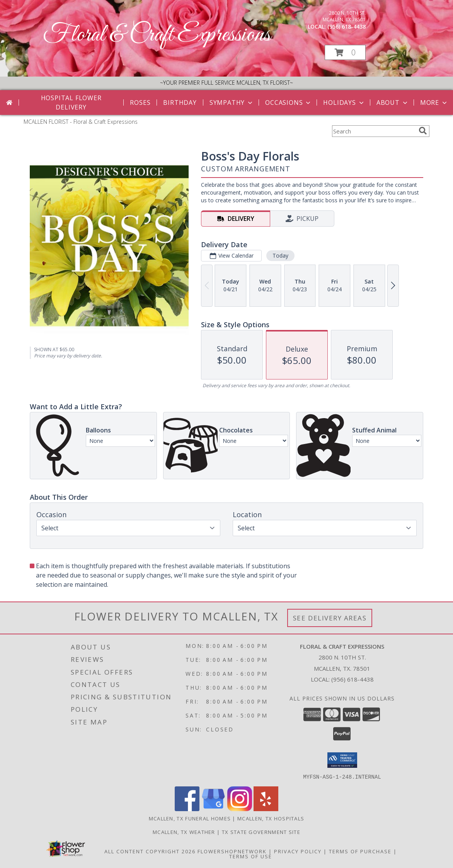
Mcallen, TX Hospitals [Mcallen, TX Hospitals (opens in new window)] (271, 818)
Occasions (289, 103)
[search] (423, 131)
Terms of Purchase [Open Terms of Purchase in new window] (360, 851)
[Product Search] (374, 131)
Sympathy (232, 103)
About (393, 103)
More (434, 103)
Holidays (344, 103)
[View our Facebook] (187, 809)
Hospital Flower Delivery (71, 103)
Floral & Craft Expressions (157, 35)
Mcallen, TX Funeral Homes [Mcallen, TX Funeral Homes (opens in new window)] (190, 818)
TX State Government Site (261, 832)
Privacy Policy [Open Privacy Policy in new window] (298, 851)
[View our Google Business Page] (213, 809)
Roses (140, 103)
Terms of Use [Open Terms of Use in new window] (251, 856)
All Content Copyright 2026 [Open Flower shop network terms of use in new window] (150, 851)
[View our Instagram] (240, 809)
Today (280, 255)
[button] (345, 52)
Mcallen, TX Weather (184, 832)
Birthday (180, 103)
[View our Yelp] (266, 809)
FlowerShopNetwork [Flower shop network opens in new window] (232, 851)
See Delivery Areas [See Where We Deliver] (330, 618)
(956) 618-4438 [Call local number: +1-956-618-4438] (347, 26)
